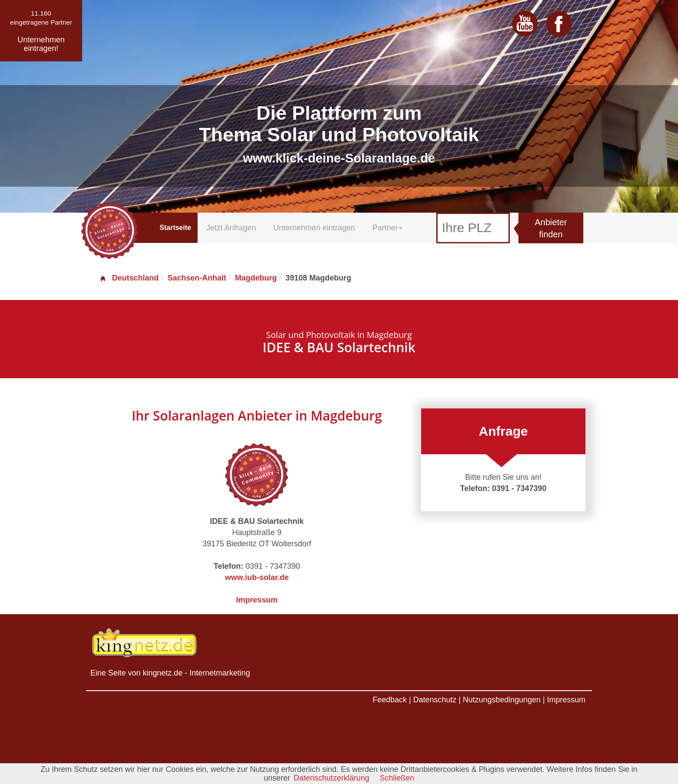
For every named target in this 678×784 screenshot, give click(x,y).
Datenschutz (435, 700)
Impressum (257, 600)
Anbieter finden (551, 228)
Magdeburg (256, 278)
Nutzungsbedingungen (502, 700)
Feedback (390, 700)
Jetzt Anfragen (231, 228)
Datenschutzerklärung (331, 778)
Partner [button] (387, 228)
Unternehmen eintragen (314, 228)
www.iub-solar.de (257, 577)
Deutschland (129, 278)
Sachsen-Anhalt (197, 278)
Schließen (397, 778)
